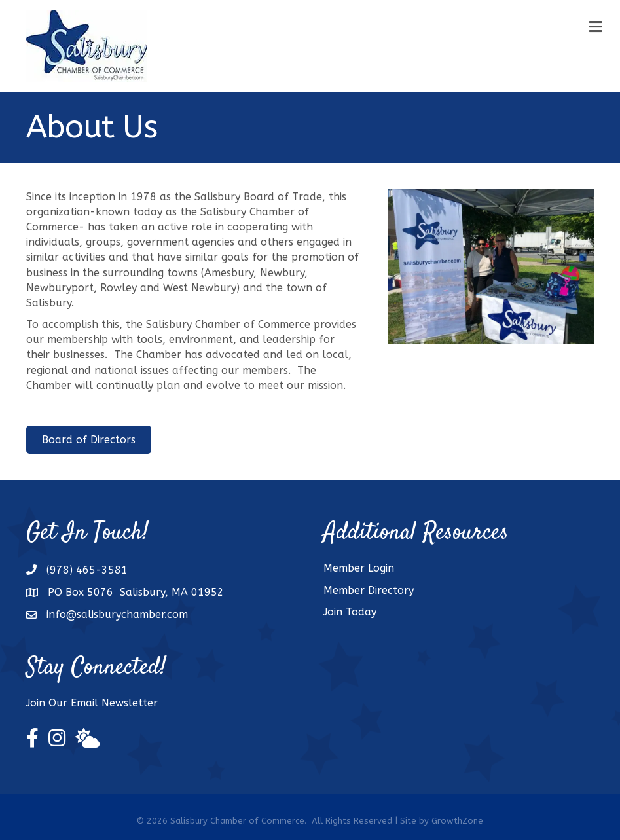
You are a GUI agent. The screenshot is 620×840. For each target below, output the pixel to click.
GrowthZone (457, 821)
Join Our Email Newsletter (92, 703)
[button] (89, 440)
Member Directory (369, 590)
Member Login (359, 568)
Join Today (350, 612)
